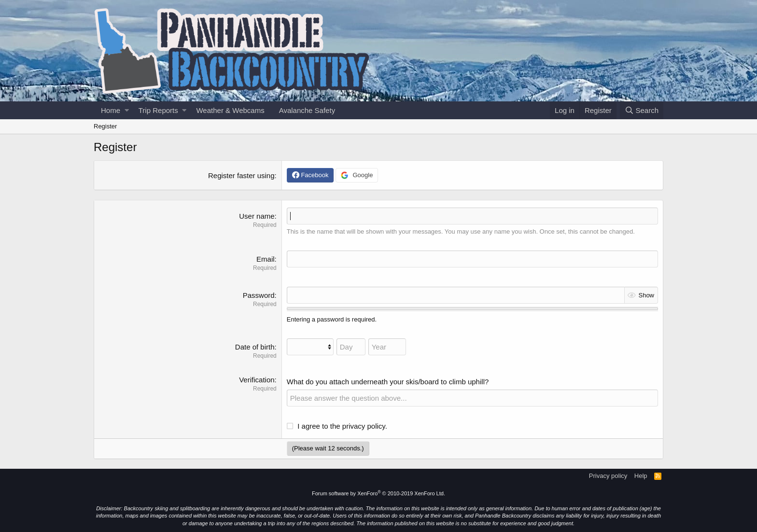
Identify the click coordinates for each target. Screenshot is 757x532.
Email (266, 259)
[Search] (642, 110)
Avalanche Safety (307, 110)
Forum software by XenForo (378, 493)
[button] (127, 110)
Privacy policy (608, 476)
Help (641, 476)
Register (105, 126)
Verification (257, 380)
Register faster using (241, 175)
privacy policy (364, 426)
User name (257, 216)
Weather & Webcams (230, 110)
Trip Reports (158, 110)
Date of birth (255, 347)
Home (111, 110)
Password (259, 295)
